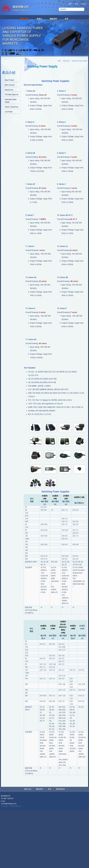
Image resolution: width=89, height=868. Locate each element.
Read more (4, 840)
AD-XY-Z (73, 219)
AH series (43, 343)
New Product (9, 80)
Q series (42, 126)
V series (74, 157)
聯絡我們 (53, 19)
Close (2, 812)
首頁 (67, 19)
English (84, 4)
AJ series (74, 250)
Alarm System (10, 85)
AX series (43, 281)
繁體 (70, 4)
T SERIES (42, 219)
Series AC (43, 95)
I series (42, 250)
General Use (9, 90)
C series (74, 188)
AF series (43, 188)
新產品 (39, 19)
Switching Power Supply (11, 101)
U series (74, 126)
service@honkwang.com (9, 804)
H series (42, 312)
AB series (74, 281)
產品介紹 (25, 19)
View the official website (16, 840)
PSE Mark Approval (12, 95)
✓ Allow (3, 816)
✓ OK (51, 867)
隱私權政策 (60, 789)
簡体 (77, 4)
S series (74, 95)
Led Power (9, 112)
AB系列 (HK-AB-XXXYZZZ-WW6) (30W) (63, 627)
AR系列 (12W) (79, 497)
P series (74, 312)
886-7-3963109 (9, 799)
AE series (43, 157)
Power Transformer (12, 107)
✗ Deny (2, 818)
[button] (87, 39)
